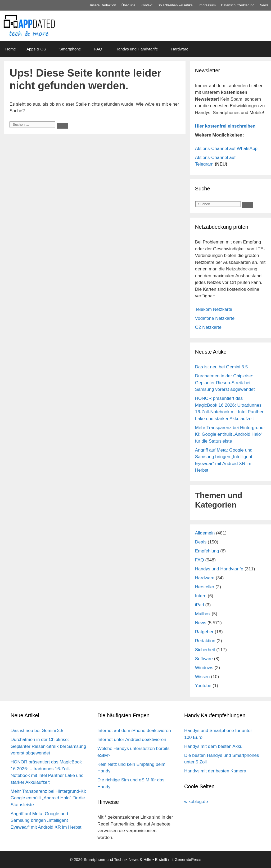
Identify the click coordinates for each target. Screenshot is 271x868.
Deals (201, 542)
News (264, 5)
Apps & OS (36, 49)
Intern (201, 596)
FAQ (98, 49)
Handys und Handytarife (137, 49)
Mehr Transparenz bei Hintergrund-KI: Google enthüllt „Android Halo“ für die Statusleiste (230, 434)
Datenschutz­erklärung (238, 5)
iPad (200, 605)
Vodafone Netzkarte (215, 318)
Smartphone (70, 49)
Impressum (207, 5)
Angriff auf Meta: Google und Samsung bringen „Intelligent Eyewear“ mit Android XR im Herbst (46, 820)
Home (11, 49)
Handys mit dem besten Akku (213, 746)
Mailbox (203, 614)
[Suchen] (62, 126)
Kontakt (147, 5)
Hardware (180, 49)
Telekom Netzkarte (214, 309)
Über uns (128, 5)
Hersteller (205, 587)
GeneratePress (188, 859)
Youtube (203, 686)
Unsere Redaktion (102, 5)
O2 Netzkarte (208, 327)
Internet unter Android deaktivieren (132, 740)
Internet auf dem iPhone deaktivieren (134, 731)
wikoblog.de (196, 802)
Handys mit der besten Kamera (215, 771)
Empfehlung (207, 551)
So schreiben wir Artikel (176, 5)
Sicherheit (205, 650)
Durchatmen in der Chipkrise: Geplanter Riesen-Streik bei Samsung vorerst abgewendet (225, 383)
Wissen (202, 677)
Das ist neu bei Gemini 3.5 (221, 367)
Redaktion (205, 641)
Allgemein (205, 533)
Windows (204, 668)
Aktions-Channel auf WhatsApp (226, 149)
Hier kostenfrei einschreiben (225, 126)
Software (204, 659)
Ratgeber (204, 632)
